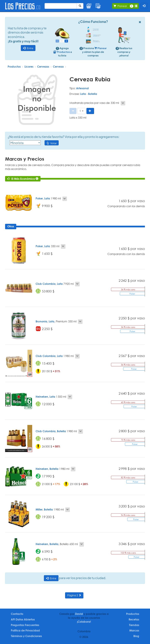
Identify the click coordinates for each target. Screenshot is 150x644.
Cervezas (43, 67)
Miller (39, 509)
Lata (83, 94)
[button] (81, 111)
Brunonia (41, 321)
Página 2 (74, 595)
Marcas (134, 630)
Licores (29, 67)
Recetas (134, 619)
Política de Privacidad (25, 630)
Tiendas (134, 625)
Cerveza (58, 67)
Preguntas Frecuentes (25, 625)
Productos (14, 67)
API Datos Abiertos (23, 619)
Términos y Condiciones (26, 636)
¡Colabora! (84, 622)
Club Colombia (46, 284)
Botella (93, 94)
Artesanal (82, 88)
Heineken (42, 397)
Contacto (17, 614)
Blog (136, 636)
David (79, 614)
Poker (39, 198)
